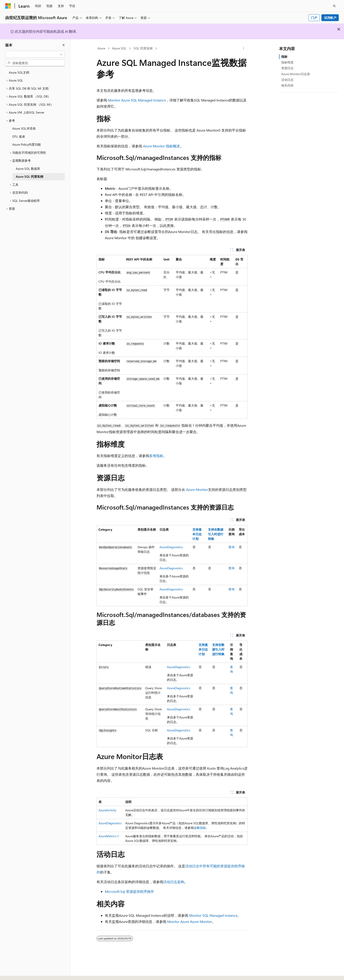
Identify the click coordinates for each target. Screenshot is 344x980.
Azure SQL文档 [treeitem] (19, 72)
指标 (284, 57)
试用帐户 (330, 18)
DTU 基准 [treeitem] (19, 137)
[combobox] (35, 54)
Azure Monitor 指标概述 (161, 146)
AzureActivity (107, 810)
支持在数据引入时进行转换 (216, 534)
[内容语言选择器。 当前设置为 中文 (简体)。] (17, 973)
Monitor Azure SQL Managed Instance (137, 100)
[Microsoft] (8, 6)
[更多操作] (244, 49)
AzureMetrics (107, 836)
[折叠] (64, 45)
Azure (101, 48)
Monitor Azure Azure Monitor (190, 921)
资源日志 (287, 68)
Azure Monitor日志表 (296, 74)
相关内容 (287, 85)
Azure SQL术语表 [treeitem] (24, 128)
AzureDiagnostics (171, 547)
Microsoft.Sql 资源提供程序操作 (129, 891)
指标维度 (287, 62)
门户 (314, 18)
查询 (231, 547)
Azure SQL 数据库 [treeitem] (28, 169)
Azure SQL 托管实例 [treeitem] (30, 176)
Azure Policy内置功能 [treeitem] (27, 144)
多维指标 (156, 456)
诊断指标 (200, 828)
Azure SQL (119, 48)
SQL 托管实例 (143, 48)
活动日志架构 (174, 882)
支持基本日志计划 (197, 534)
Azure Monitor (197, 489)
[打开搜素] (334, 6)
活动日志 (287, 80)
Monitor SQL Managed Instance (213, 915)
